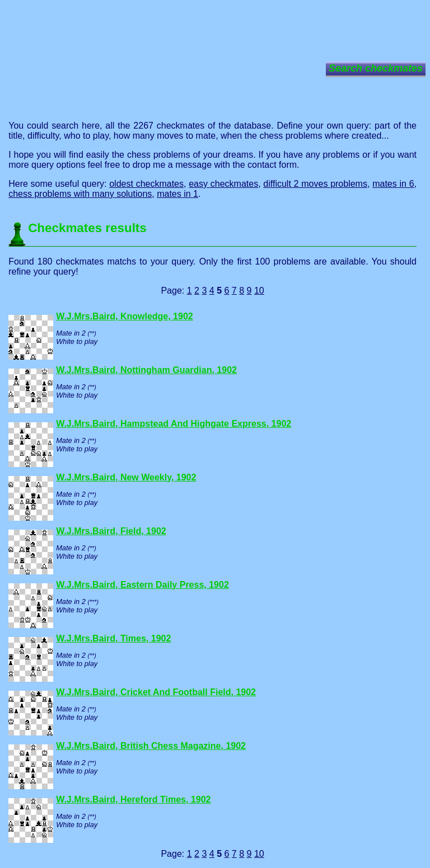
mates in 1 (177, 194)
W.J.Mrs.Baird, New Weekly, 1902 (126, 477)
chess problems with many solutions (80, 194)
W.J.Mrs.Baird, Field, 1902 (111, 531)
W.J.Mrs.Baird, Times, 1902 (113, 638)
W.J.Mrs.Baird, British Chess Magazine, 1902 (151, 746)
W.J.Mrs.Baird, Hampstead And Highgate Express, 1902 (174, 424)
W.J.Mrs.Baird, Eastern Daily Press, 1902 (142, 585)
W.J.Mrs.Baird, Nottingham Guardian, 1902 (146, 370)
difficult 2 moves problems (315, 184)
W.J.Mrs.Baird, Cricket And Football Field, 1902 (156, 692)
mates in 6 (393, 184)
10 (259, 291)
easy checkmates (223, 184)
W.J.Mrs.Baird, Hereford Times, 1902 (133, 799)
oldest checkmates (146, 184)
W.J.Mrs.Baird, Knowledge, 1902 (125, 316)
